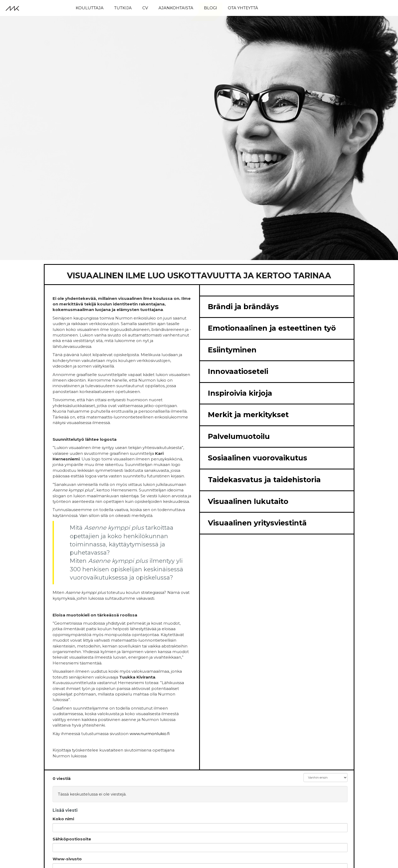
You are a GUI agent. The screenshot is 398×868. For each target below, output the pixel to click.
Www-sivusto (67, 859)
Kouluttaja (90, 8)
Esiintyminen (232, 350)
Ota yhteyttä (243, 8)
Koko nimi (63, 819)
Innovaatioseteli (238, 371)
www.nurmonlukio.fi (150, 734)
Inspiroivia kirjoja (240, 393)
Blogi (211, 8)
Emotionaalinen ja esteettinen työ (272, 328)
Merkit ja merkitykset (248, 415)
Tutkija (123, 8)
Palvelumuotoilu (239, 436)
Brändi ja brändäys (243, 307)
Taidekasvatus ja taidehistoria (264, 480)
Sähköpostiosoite (72, 839)
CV (145, 8)
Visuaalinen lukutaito (248, 501)
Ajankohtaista (176, 8)
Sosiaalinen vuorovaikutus (258, 458)
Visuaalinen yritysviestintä (257, 523)
